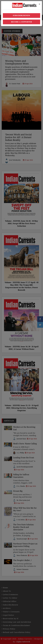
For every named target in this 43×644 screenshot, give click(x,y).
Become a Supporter (22, 22)
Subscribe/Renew (21, 15)
